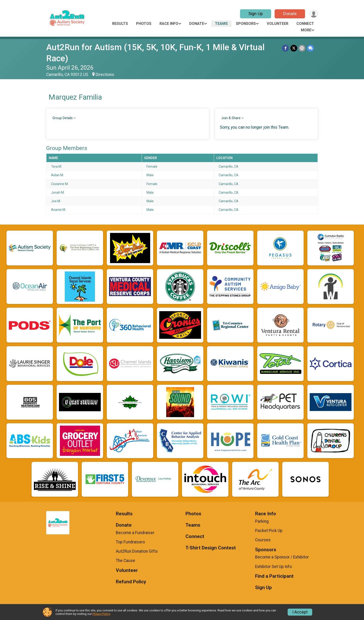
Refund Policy (131, 582)
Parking (262, 521)
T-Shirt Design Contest (211, 548)
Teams (221, 24)
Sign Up (255, 14)
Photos (144, 24)
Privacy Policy (101, 614)
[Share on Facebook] (286, 48)
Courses (263, 540)
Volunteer (278, 24)
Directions (105, 75)
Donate (289, 14)
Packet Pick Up (269, 531)
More (306, 30)
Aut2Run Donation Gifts (137, 551)
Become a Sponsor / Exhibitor (282, 557)
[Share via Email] (302, 48)
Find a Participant (274, 576)
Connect (305, 24)
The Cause (125, 561)
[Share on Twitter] (294, 48)
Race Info (169, 24)
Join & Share (231, 118)
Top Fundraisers (130, 542)
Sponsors (246, 24)
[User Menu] (314, 14)
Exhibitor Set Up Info (273, 567)
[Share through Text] (310, 48)
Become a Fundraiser (135, 533)
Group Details (63, 118)
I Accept (300, 612)
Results (120, 24)
